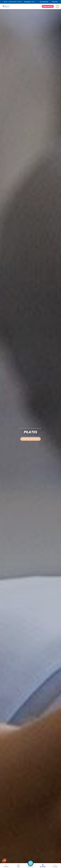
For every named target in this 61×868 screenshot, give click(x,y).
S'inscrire (55, 2)
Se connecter (44, 2)
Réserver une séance (31, 439)
